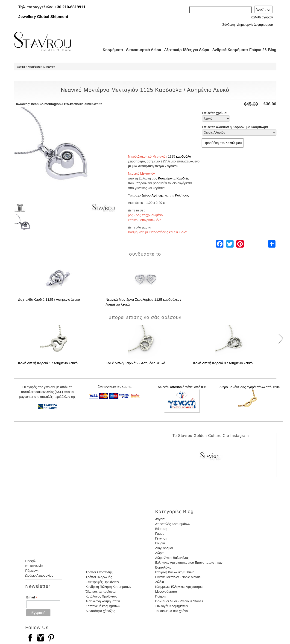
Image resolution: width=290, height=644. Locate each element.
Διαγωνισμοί (164, 548)
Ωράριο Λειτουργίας (39, 575)
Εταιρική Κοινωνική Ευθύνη (175, 572)
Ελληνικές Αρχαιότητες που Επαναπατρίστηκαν (189, 563)
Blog (272, 50)
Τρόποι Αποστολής (99, 572)
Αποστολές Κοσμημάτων (173, 524)
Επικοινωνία (34, 566)
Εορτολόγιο (163, 567)
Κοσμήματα (111, 50)
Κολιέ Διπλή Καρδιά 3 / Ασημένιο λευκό (223, 363)
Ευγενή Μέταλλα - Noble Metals (178, 577)
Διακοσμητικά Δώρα (142, 50)
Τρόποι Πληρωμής (99, 577)
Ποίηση (160, 596)
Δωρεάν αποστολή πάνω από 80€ (182, 387)
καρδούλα (184, 156)
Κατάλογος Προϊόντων (101, 596)
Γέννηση (161, 538)
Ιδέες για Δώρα (195, 50)
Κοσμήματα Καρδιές (173, 178)
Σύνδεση (228, 25)
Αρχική (21, 67)
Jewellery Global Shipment (43, 17)
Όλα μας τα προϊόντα (100, 592)
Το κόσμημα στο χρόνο (171, 611)
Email (32, 597)
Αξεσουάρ (170, 50)
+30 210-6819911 (70, 7)
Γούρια (160, 543)
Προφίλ (31, 561)
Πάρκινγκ (32, 571)
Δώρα (159, 553)
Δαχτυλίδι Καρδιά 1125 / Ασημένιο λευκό (49, 299)
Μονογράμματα (166, 592)
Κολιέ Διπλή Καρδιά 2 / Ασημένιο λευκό (135, 363)
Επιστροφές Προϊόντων (102, 582)
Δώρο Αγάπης (153, 195)
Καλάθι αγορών (262, 17)
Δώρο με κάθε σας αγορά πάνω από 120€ (250, 387)
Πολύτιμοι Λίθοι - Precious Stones (179, 601)
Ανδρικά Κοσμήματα (228, 50)
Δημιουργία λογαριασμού (255, 25)
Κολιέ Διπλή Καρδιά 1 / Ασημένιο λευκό (48, 363)
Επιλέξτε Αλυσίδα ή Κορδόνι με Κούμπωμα (235, 127)
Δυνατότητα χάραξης (100, 611)
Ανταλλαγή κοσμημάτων (103, 601)
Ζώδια (160, 582)
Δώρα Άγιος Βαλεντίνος (172, 558)
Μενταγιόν (49, 67)
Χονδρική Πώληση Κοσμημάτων (108, 587)
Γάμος (160, 534)
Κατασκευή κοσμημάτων (103, 606)
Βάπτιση (161, 529)
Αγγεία (160, 519)
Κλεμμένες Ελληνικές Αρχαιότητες (179, 587)
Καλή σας (182, 195)
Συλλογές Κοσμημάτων (172, 606)
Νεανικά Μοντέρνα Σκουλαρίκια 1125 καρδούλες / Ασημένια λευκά (144, 302)
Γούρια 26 (257, 50)
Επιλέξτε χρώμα (214, 113)
